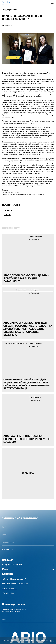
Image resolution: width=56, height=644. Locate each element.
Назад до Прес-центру (9, 10)
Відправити (8, 550)
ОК (52, 641)
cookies (20, 640)
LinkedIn (7, 215)
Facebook (8, 211)
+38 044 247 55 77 (9, 589)
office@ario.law (8, 593)
